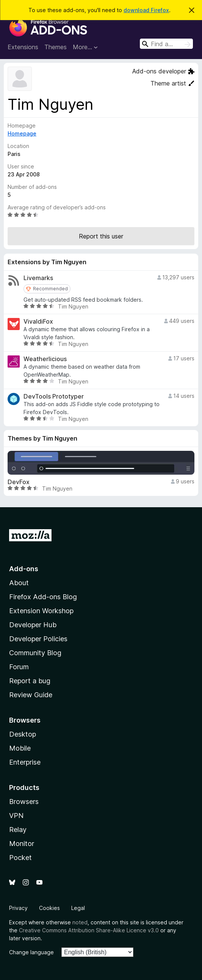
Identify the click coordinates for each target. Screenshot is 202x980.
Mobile (20, 748)
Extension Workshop (41, 611)
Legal (78, 908)
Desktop (23, 734)
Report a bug (30, 681)
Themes (56, 47)
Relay (18, 830)
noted (80, 922)
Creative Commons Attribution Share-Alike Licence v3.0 (89, 930)
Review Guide (31, 695)
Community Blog (35, 653)
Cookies (49, 908)
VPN (16, 816)
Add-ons (24, 569)
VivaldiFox (38, 322)
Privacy (18, 908)
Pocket (20, 858)
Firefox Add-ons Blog (43, 597)
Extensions (23, 47)
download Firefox (146, 10)
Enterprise (25, 762)
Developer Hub (33, 625)
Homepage (22, 133)
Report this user (101, 236)
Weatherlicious (45, 359)
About (19, 583)
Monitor (22, 844)
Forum (19, 667)
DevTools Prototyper (54, 397)
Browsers (24, 802)
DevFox (19, 482)
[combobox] (166, 44)
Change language (31, 952)
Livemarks (38, 278)
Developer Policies (38, 639)
